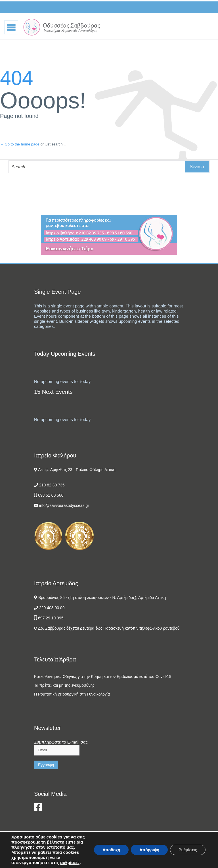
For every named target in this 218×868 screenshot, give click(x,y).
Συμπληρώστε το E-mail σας (61, 742)
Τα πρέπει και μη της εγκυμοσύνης (64, 685)
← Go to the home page (20, 144)
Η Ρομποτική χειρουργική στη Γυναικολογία (72, 694)
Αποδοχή (111, 850)
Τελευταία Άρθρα (55, 659)
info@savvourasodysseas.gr (64, 505)
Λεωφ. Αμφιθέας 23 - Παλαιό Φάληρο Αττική (77, 470)
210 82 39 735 (52, 485)
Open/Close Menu (11, 27)
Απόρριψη (149, 850)
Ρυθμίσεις (188, 850)
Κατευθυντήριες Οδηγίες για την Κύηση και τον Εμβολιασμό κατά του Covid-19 (103, 677)
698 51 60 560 (51, 495)
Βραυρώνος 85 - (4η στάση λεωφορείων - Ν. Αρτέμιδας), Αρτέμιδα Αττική (102, 598)
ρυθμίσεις (70, 862)
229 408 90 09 (52, 608)
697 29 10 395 (51, 618)
